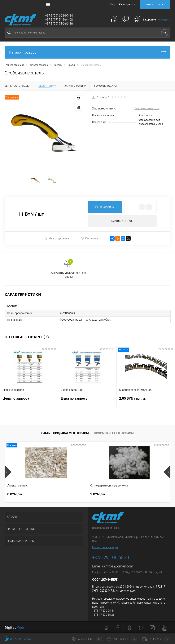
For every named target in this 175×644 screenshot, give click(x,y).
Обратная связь (18, 639)
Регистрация (127, 4)
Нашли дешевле (57, 238)
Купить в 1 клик (122, 221)
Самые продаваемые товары (65, 433)
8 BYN (15, 494)
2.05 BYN (146, 401)
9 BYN (70, 494)
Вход (113, 4)
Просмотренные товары (114, 433)
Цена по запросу (29, 401)
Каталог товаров (87, 52)
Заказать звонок (155, 4)
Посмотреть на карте (105, 547)
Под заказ (89, 238)
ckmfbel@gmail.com (118, 566)
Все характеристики (147, 108)
